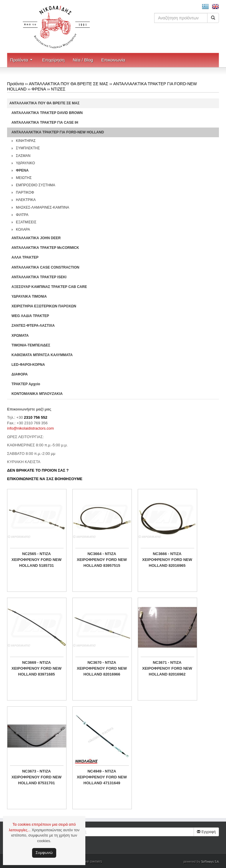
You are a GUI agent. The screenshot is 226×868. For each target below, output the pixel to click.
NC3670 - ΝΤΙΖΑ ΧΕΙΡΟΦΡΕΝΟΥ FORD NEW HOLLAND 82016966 (102, 668)
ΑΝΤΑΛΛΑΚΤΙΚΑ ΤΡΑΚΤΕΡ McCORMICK (45, 248)
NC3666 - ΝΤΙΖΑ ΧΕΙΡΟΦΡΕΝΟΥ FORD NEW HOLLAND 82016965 (167, 560)
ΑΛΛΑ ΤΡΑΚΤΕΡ (25, 257)
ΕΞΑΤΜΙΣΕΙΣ (26, 222)
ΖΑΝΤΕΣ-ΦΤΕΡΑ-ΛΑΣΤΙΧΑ (33, 326)
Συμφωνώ (44, 853)
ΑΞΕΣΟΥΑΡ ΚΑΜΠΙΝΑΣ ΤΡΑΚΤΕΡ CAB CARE (49, 287)
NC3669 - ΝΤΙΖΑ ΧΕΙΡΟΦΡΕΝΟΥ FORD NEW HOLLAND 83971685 (36, 668)
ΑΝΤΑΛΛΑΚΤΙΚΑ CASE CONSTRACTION (45, 267)
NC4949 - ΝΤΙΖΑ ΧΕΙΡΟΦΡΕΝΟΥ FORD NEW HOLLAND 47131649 (102, 777)
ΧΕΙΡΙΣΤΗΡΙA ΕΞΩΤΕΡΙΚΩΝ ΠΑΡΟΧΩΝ (44, 306)
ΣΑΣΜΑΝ (23, 156)
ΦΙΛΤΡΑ (22, 215)
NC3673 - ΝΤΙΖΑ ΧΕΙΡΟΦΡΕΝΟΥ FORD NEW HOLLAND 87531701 (36, 777)
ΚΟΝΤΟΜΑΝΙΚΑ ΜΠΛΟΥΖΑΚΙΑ (37, 394)
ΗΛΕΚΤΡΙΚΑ (26, 200)
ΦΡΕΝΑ (39, 89)
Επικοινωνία (113, 60)
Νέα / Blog (83, 60)
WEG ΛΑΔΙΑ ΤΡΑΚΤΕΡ (30, 316)
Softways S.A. (210, 862)
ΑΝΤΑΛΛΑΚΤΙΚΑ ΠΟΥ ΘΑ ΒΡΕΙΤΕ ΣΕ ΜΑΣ (69, 84)
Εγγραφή (206, 832)
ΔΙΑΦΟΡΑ (20, 374)
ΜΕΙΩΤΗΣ (24, 178)
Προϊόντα (19, 60)
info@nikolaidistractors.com (30, 428)
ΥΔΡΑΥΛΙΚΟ (25, 163)
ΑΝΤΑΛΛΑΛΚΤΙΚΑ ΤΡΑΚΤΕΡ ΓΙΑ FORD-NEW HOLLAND (58, 132)
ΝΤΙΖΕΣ (58, 89)
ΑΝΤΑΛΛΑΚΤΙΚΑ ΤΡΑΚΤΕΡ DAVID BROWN (47, 113)
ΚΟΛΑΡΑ (23, 229)
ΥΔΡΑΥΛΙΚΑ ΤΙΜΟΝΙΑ (29, 296)
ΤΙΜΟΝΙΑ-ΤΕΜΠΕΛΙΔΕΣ (31, 345)
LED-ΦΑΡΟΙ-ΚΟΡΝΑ (28, 365)
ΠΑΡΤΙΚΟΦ (25, 192)
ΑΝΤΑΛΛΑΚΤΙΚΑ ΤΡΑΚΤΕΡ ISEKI (39, 277)
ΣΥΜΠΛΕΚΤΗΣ (28, 148)
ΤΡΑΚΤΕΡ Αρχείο (26, 384)
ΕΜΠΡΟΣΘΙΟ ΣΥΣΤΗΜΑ (36, 185)
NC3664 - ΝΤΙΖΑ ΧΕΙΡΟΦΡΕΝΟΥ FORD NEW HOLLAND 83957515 (102, 560)
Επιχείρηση (53, 60)
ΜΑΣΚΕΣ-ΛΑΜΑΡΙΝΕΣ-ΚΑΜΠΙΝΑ (43, 207)
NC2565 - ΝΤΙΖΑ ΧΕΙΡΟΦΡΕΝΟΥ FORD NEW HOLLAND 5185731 (36, 560)
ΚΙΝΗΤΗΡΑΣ (26, 141)
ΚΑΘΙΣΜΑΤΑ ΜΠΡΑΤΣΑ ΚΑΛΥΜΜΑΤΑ (42, 355)
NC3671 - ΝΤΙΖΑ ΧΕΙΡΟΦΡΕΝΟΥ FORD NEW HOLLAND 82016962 (167, 668)
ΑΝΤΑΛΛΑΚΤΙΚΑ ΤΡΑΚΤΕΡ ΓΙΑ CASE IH (45, 123)
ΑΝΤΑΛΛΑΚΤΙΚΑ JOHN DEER (36, 238)
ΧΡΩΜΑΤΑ (20, 336)
